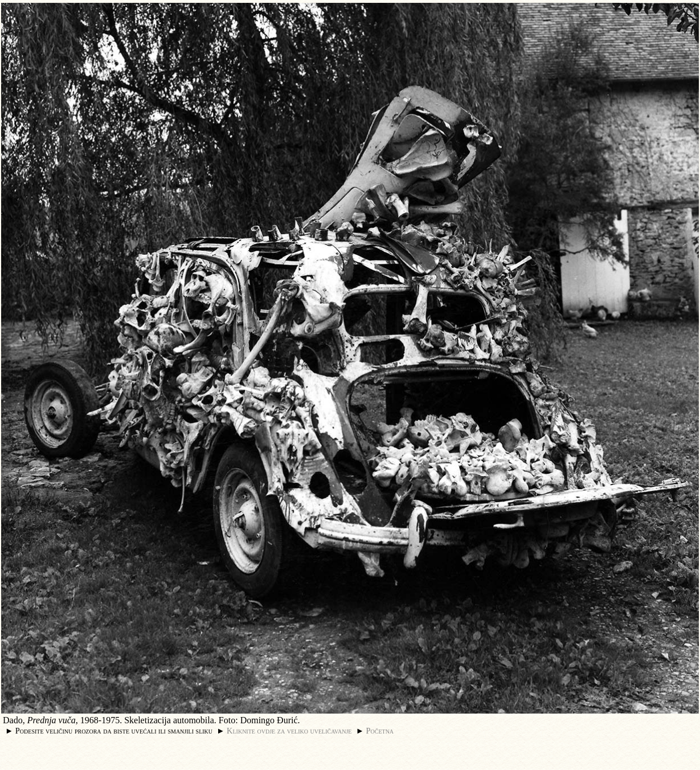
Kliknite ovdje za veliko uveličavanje (289, 731)
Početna (380, 731)
